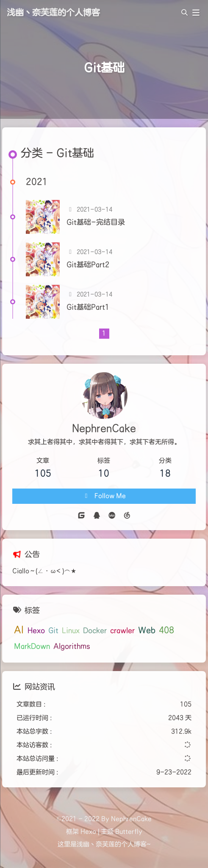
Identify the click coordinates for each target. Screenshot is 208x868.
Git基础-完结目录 (96, 222)
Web (147, 630)
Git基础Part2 (88, 265)
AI (19, 630)
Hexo (36, 631)
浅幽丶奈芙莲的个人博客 (53, 13)
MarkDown (32, 646)
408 (166, 630)
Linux (71, 631)
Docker (95, 631)
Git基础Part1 (88, 307)
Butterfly (129, 832)
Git (53, 631)
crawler (122, 631)
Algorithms (72, 646)
